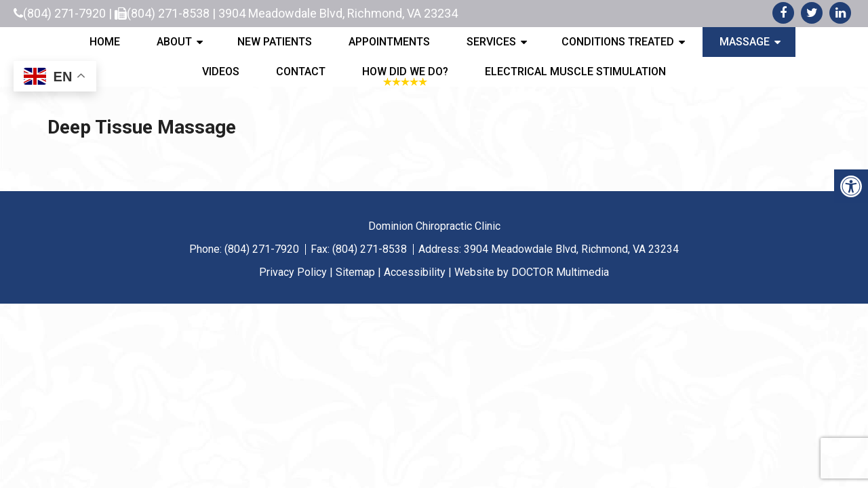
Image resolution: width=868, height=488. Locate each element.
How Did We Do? (405, 72)
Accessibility (415, 272)
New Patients (275, 42)
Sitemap (355, 272)
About (174, 42)
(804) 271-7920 (64, 13)
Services (491, 42)
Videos (221, 72)
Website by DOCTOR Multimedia (532, 272)
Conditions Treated (618, 42)
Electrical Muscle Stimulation (575, 72)
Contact (301, 72)
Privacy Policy (293, 272)
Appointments (389, 42)
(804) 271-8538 (168, 13)
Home (105, 42)
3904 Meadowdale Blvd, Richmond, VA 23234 (338, 13)
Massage (745, 42)
